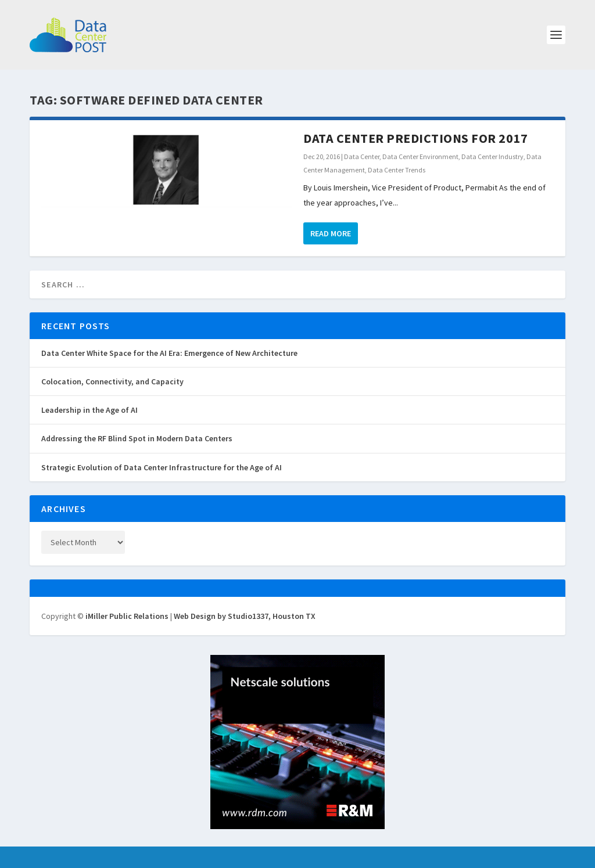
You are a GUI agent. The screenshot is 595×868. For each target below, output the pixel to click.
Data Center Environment (420, 156)
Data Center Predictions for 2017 (415, 138)
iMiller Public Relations (127, 616)
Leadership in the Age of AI (89, 410)
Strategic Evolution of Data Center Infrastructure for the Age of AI (162, 467)
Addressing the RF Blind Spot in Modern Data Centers (137, 438)
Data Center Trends (397, 170)
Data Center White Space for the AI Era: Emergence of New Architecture (169, 353)
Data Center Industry (492, 156)
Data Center (362, 156)
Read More (331, 233)
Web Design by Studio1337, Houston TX (245, 616)
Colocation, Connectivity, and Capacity (112, 381)
